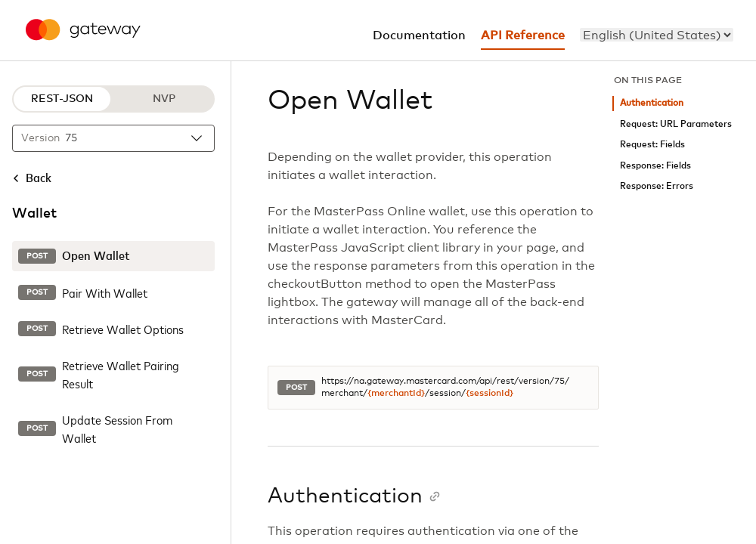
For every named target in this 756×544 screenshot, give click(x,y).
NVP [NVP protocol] (164, 99)
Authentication (652, 103)
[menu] (657, 35)
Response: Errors (657, 186)
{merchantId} (396, 394)
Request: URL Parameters (676, 124)
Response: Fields (655, 166)
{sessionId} (490, 394)
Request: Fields (652, 145)
